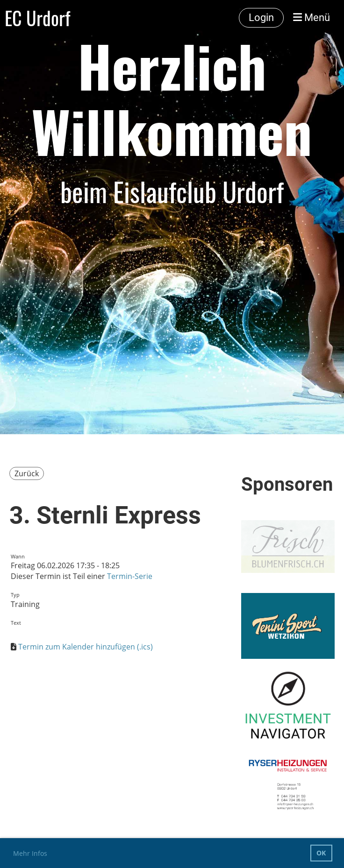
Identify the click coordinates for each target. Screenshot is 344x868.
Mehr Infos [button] (30, 853)
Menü (312, 18)
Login (261, 18)
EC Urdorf (37, 18)
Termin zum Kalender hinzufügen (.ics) (86, 647)
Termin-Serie (130, 576)
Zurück (27, 473)
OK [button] (321, 853)
